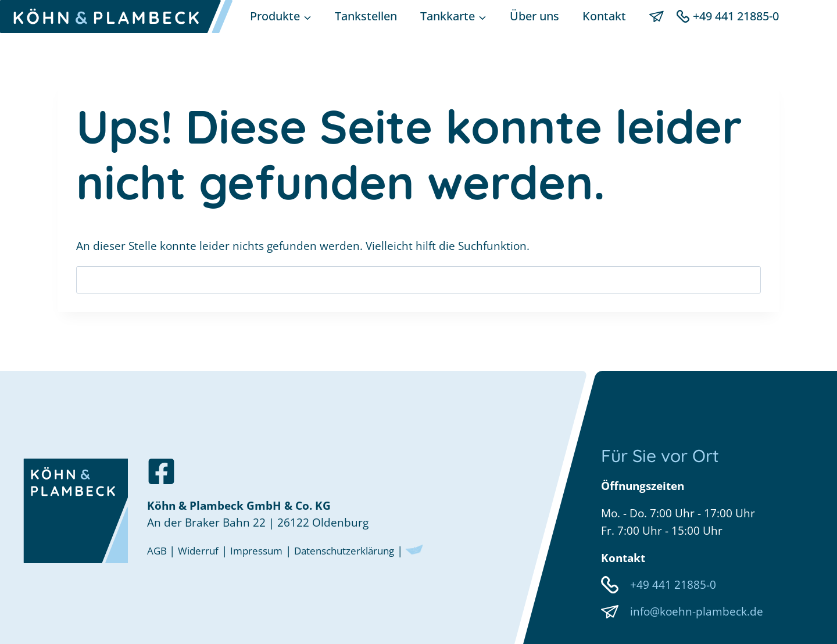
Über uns (534, 16)
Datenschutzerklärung (368, 549)
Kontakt (604, 16)
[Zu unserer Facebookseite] (162, 468)
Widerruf (204, 549)
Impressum (269, 549)
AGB (160, 549)
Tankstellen (366, 16)
